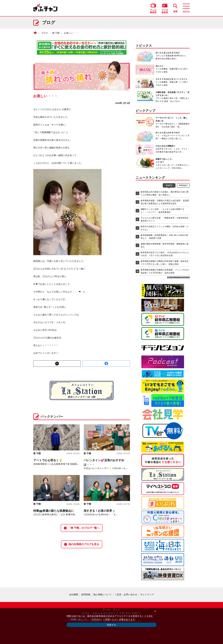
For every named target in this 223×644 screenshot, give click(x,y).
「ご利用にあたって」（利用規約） (85, 620)
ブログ (45, 33)
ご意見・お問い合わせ (126, 595)
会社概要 (74, 595)
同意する (111, 625)
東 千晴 (56, 33)
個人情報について (102, 595)
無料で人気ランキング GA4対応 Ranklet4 (178, 278)
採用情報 (86, 595)
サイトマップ (147, 595)
